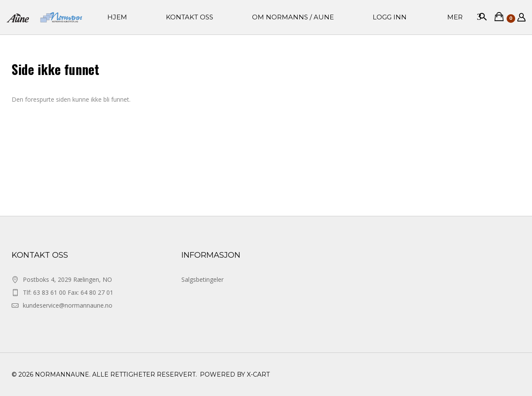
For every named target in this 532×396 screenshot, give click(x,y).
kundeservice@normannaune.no (68, 305)
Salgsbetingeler (202, 279)
